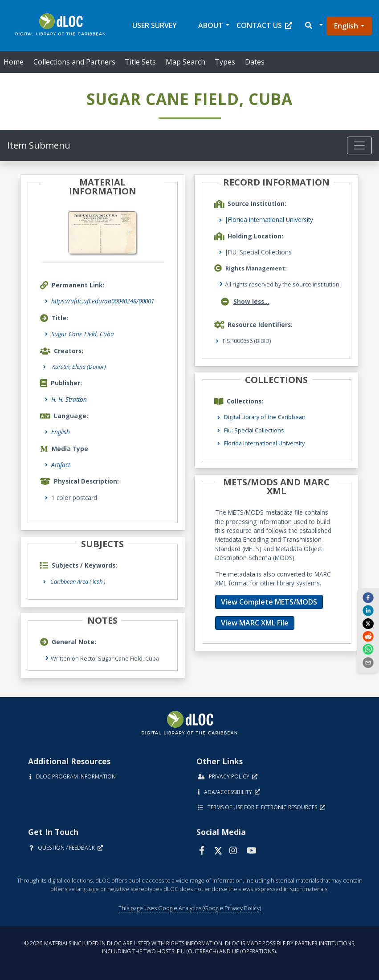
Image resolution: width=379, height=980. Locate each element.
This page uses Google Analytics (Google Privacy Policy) (190, 908)
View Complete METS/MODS (269, 602)
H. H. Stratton (69, 399)
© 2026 (190, 947)
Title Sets (140, 62)
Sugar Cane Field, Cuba (83, 334)
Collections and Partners (74, 62)
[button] (313, 26)
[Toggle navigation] (359, 145)
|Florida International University (269, 220)
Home (14, 62)
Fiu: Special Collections (254, 430)
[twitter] (368, 623)
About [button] (211, 25)
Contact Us (264, 25)
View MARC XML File (255, 623)
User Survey (155, 25)
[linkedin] (368, 610)
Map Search (185, 62)
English (346, 26)
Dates (255, 62)
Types (225, 62)
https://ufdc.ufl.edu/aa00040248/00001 (103, 301)
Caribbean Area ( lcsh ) (78, 581)
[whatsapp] (368, 649)
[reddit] (368, 636)
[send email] (368, 662)
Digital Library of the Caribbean (265, 417)
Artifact (61, 465)
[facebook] (368, 597)
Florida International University (264, 443)
